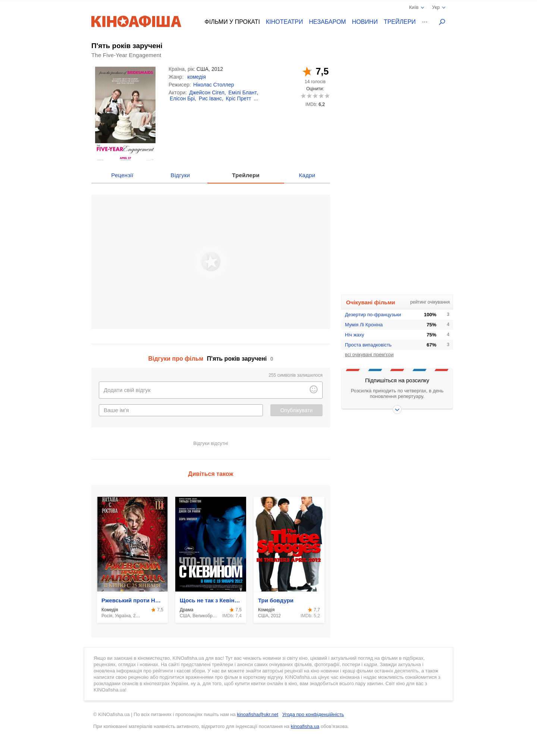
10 (327, 96)
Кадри (307, 175)
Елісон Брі (182, 98)
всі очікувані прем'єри (369, 355)
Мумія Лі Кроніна (364, 325)
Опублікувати (297, 410)
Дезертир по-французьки (373, 315)
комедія (197, 77)
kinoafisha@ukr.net (257, 714)
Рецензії (122, 175)
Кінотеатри (285, 22)
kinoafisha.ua (305, 726)
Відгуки (180, 175)
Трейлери (400, 22)
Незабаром (328, 22)
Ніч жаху (355, 335)
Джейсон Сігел (207, 92)
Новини (365, 22)
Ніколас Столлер (214, 85)
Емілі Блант (242, 92)
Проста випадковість (368, 345)
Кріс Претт (239, 98)
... (256, 98)
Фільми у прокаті (232, 22)
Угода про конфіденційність (313, 714)
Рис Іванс (210, 98)
